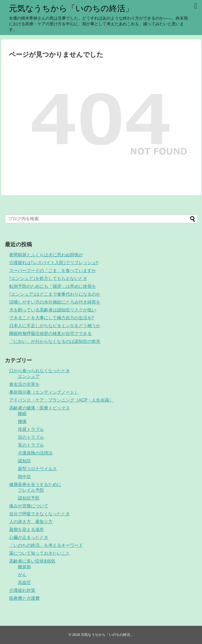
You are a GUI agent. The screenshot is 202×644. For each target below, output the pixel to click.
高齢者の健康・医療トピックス (40, 408)
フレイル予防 (31, 490)
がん (22, 575)
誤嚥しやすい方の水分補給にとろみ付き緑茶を (55, 302)
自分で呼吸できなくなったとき (40, 514)
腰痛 (22, 422)
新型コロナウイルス (37, 469)
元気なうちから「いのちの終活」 (71, 8)
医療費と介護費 (24, 598)
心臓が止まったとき (29, 537)
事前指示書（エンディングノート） (44, 392)
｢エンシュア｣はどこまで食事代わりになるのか (55, 294)
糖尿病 (24, 567)
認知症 (24, 461)
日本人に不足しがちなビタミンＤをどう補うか (55, 326)
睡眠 (22, 414)
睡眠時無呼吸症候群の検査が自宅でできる (50, 334)
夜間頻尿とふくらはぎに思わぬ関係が (46, 255)
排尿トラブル (31, 429)
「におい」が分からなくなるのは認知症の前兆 (55, 341)
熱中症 (24, 477)
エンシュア (29, 376)
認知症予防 (29, 498)
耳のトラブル (31, 445)
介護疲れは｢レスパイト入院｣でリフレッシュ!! (54, 263)
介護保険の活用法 (35, 453)
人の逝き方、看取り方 (31, 522)
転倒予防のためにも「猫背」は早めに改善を (53, 286)
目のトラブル (31, 437)
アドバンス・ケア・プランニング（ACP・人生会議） (61, 400)
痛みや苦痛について (29, 506)
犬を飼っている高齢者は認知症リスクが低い (53, 310)
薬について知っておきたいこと (40, 553)
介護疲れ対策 (22, 590)
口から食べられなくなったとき (40, 371)
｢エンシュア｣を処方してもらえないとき (48, 278)
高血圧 (24, 583)
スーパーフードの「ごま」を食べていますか (53, 271)
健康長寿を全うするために (35, 484)
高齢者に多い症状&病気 (32, 561)
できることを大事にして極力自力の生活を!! (52, 318)
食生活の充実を (24, 384)
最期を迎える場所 (27, 530)
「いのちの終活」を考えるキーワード (46, 545)
